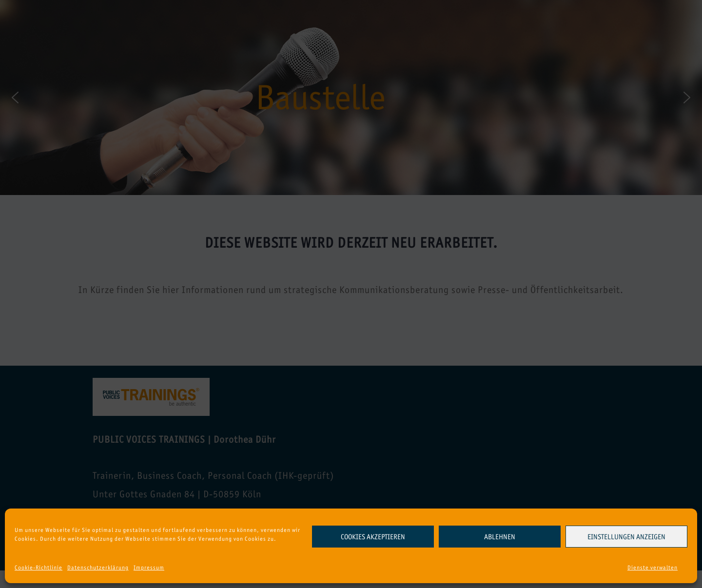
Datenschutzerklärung (98, 568)
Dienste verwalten (653, 568)
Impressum (149, 568)
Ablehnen (500, 537)
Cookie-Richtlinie (39, 568)
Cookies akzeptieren (373, 537)
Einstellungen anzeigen (626, 537)
